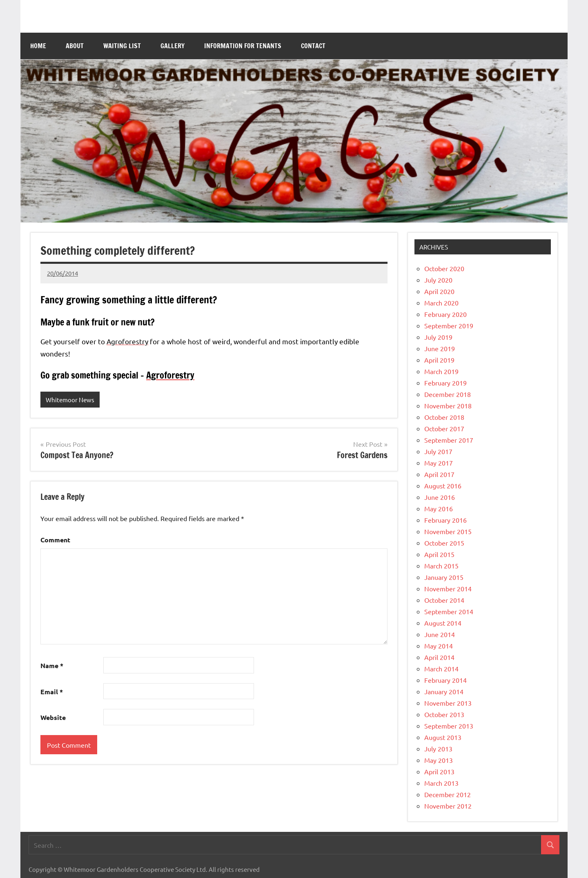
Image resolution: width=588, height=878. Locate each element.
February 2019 (445, 383)
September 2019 (449, 325)
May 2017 (439, 463)
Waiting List (122, 46)
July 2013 (438, 749)
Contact (313, 46)
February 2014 (445, 680)
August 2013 (443, 737)
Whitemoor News (70, 400)
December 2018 (448, 394)
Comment (55, 540)
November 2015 (448, 531)
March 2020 (441, 303)
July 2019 (438, 337)
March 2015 (441, 566)
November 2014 (448, 588)
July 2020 (438, 280)
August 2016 (443, 486)
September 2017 (449, 440)
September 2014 (449, 611)
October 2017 (444, 428)
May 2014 (439, 646)
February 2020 (445, 314)
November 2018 (448, 406)
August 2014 (443, 623)
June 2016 (440, 497)
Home (38, 46)
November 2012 (448, 806)
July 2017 (438, 451)
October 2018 (444, 417)
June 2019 (440, 348)
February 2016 (445, 520)
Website (53, 717)
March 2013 (441, 783)
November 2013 (448, 703)
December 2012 (448, 794)
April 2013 (439, 771)
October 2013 (444, 714)
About (75, 46)
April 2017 (439, 474)
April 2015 (439, 554)
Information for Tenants (243, 46)
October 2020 (444, 268)
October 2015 (444, 543)
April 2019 (439, 360)
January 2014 (444, 691)
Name (52, 665)
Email (52, 692)
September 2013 (449, 726)
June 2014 (440, 634)
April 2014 (439, 657)
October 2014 (444, 600)
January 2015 (444, 577)
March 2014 (441, 669)
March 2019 (441, 371)
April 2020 (439, 291)
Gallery (173, 46)
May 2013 (439, 760)
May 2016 (439, 508)
